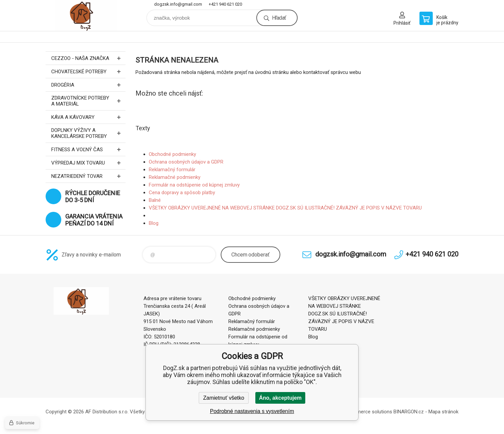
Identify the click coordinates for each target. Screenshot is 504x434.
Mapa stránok (443, 412)
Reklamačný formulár (172, 170)
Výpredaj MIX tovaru (88, 163)
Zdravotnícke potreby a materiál (88, 101)
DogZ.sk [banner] (86, 15)
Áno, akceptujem (280, 398)
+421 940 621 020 (225, 4)
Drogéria (88, 85)
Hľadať (279, 18)
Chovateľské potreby (88, 71)
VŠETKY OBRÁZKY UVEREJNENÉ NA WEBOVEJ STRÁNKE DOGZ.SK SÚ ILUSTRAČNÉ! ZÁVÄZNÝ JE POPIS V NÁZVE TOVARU (285, 208)
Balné (155, 200)
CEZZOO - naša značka (88, 58)
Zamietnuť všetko (224, 398)
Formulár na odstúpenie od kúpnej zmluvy (194, 185)
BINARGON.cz (409, 412)
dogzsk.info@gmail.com (178, 4)
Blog (154, 223)
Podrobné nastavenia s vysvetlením (252, 411)
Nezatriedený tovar (88, 176)
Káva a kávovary (88, 117)
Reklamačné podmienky (175, 177)
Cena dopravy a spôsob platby (182, 193)
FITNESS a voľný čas (88, 149)
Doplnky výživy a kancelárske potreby (88, 133)
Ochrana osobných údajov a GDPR (186, 162)
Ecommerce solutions (368, 412)
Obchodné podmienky (172, 154)
